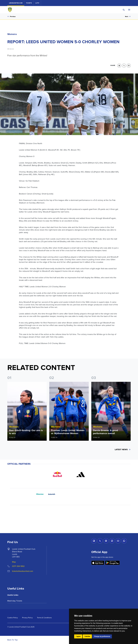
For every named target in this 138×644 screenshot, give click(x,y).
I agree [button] (78, 636)
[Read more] (27, 411)
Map (14, 562)
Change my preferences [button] (102, 636)
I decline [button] (87, 636)
